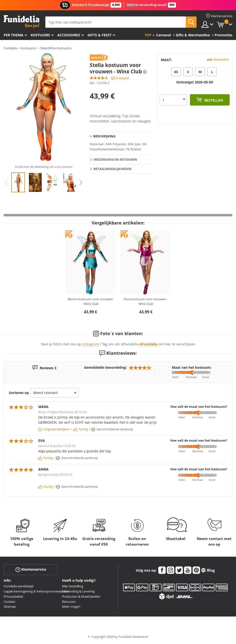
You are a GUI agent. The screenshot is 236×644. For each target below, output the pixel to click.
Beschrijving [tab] (104, 136)
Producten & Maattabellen (81, 596)
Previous (6, 183)
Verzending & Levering (78, 591)
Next (81, 183)
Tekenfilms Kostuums (56, 48)
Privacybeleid (13, 596)
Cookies (9, 602)
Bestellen (213, 100)
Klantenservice (31, 570)
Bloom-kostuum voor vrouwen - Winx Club (90, 302)
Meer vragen (71, 606)
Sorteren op (19, 393)
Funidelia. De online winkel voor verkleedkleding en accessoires (21, 22)
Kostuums (40, 35)
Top (148, 35)
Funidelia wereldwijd (19, 586)
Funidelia (10, 48)
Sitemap (10, 606)
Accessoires (69, 35)
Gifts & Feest (99, 35)
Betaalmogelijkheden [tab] (112, 169)
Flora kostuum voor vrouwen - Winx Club (146, 302)
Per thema (13, 35)
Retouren (69, 602)
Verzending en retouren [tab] (115, 159)
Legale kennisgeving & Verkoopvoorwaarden (36, 591)
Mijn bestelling (73, 586)
